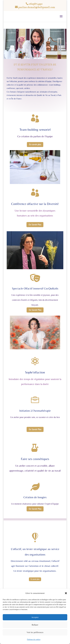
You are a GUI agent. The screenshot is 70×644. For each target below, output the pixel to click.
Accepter (35, 617)
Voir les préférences (35, 632)
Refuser (35, 625)
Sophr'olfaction (35, 372)
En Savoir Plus (35, 225)
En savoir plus (35, 144)
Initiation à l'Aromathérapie (35, 411)
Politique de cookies (34, 639)
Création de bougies (35, 497)
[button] (66, 593)
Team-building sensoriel (35, 130)
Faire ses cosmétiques (35, 459)
